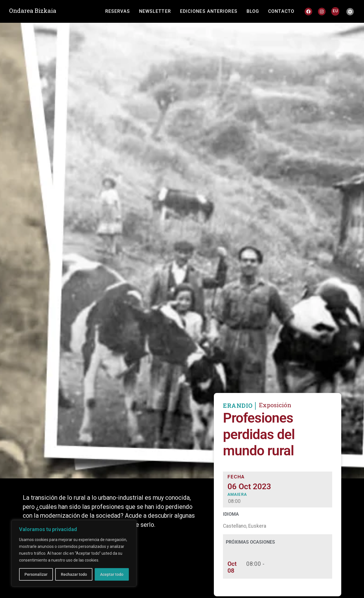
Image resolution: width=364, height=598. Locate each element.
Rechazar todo (74, 574)
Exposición (275, 417)
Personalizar (36, 574)
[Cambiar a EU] (335, 11)
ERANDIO (238, 418)
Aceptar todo (112, 574)
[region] (74, 553)
